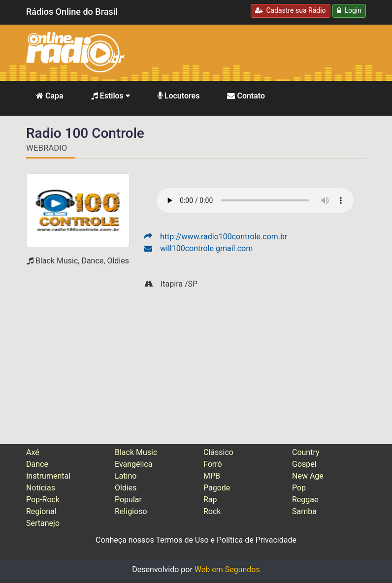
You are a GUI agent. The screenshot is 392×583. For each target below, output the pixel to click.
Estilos (111, 96)
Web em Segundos (227, 569)
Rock (212, 511)
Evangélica (133, 464)
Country (306, 452)
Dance (37, 464)
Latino (126, 476)
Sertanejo (43, 523)
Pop (299, 488)
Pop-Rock (43, 500)
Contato (246, 96)
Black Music (136, 452)
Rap (210, 500)
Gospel (304, 464)
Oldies (126, 488)
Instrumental (48, 476)
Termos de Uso (182, 540)
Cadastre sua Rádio (291, 10)
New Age (308, 476)
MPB (212, 476)
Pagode (217, 488)
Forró (213, 464)
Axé (33, 452)
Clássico (218, 452)
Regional (41, 511)
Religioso (131, 511)
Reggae (305, 500)
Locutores (179, 96)
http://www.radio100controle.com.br (216, 237)
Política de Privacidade (257, 540)
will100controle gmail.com (198, 248)
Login (349, 10)
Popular (128, 500)
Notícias (41, 488)
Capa (50, 96)
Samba (304, 511)
